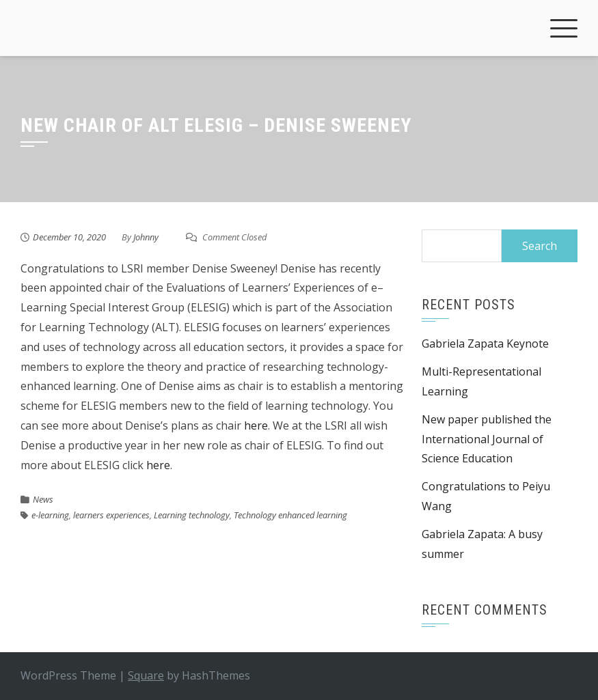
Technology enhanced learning (290, 515)
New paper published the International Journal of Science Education (487, 439)
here (256, 425)
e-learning (50, 515)
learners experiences (111, 515)
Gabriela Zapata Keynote (485, 344)
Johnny (146, 237)
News (43, 499)
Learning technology (192, 515)
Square (146, 675)
